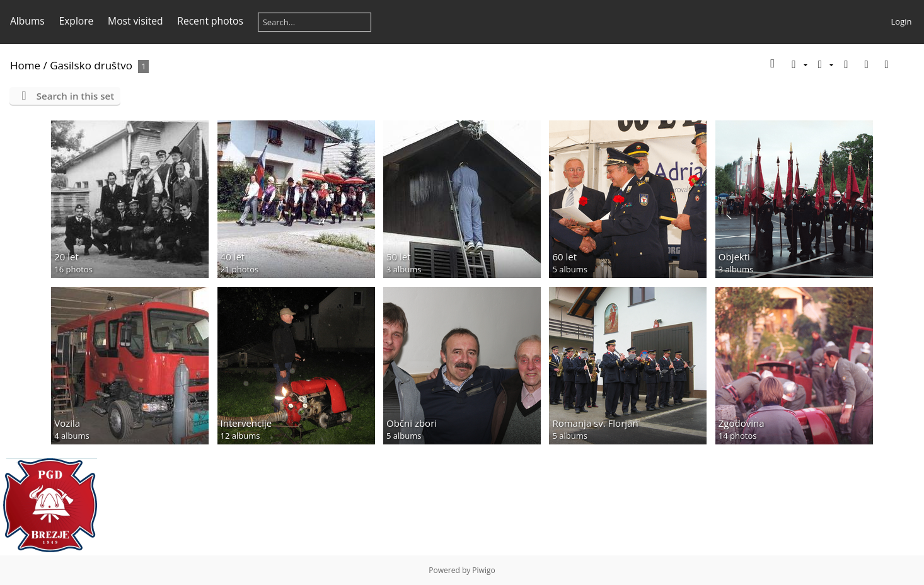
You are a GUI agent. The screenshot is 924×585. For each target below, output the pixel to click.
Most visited (135, 21)
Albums (27, 21)
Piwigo (483, 570)
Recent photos (210, 21)
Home (25, 65)
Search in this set (75, 96)
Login (902, 21)
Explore (77, 21)
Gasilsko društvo (91, 65)
